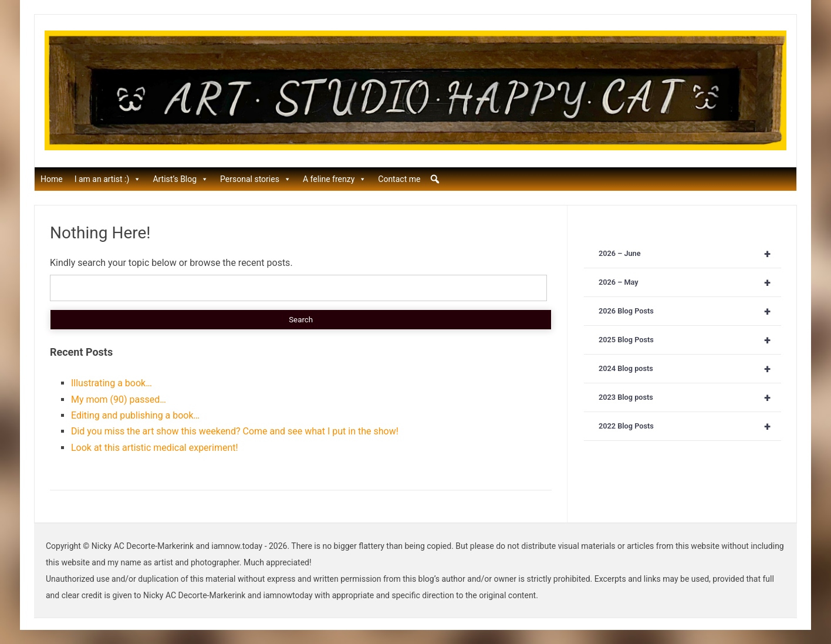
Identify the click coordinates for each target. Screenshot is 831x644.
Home (52, 179)
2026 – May (690, 282)
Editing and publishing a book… (135, 415)
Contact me (399, 179)
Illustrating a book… (112, 383)
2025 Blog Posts (690, 340)
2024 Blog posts (690, 369)
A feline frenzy (335, 179)
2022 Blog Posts (690, 426)
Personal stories (256, 179)
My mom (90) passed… (119, 399)
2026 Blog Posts (690, 311)
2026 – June (690, 254)
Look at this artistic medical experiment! (155, 448)
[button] (435, 179)
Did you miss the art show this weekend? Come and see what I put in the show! (235, 431)
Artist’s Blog (180, 179)
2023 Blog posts (690, 397)
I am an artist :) (108, 179)
